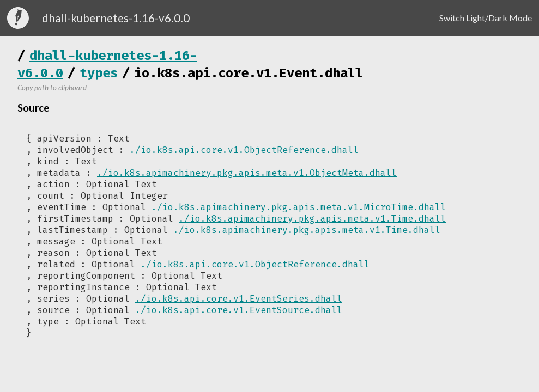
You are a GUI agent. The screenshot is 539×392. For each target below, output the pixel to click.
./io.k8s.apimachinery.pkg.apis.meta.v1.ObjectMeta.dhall (247, 173)
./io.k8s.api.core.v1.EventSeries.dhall (239, 299)
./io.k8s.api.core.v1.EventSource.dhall (239, 310)
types (99, 73)
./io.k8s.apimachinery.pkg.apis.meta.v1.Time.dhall (312, 219)
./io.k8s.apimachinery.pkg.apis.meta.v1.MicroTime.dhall (299, 207)
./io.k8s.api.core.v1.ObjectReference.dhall (244, 150)
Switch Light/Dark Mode (486, 18)
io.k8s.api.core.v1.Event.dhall (249, 73)
